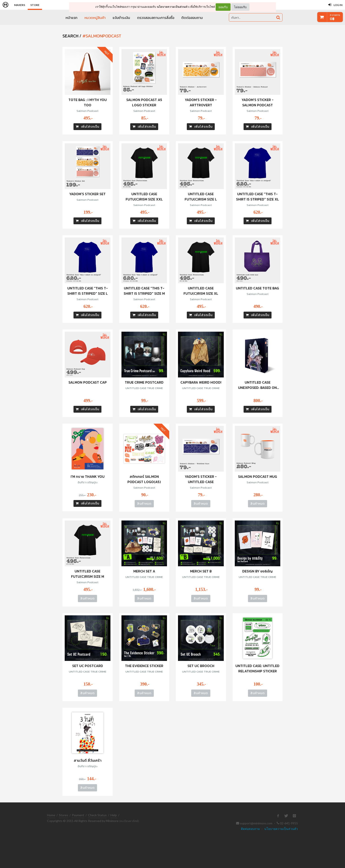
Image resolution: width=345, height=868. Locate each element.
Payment (78, 815)
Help (114, 815)
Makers (20, 5)
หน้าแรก (72, 18)
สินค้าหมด (144, 504)
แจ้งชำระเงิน (121, 18)
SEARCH (70, 36)
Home (51, 815)
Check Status (97, 815)
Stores (64, 815)
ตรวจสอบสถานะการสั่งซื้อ (156, 18)
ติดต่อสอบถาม (192, 18)
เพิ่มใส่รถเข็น (87, 127)
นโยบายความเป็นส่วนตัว (173, 7)
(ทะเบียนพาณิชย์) (129, 821)
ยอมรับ (223, 7)
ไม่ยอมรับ (240, 7)
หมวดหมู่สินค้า (95, 18)
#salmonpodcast (102, 36)
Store (35, 5)
